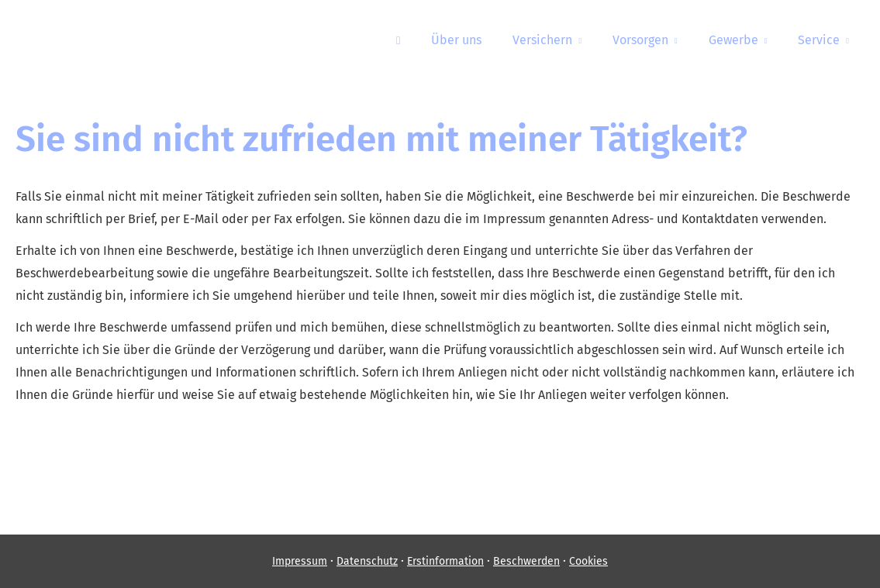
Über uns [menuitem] (456, 40)
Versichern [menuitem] (542, 40)
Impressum (300, 561)
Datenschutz (367, 561)
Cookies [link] (588, 561)
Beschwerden (526, 561)
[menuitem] (398, 40)
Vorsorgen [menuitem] (640, 40)
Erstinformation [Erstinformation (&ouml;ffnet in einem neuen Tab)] (445, 561)
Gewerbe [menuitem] (733, 40)
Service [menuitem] (819, 40)
